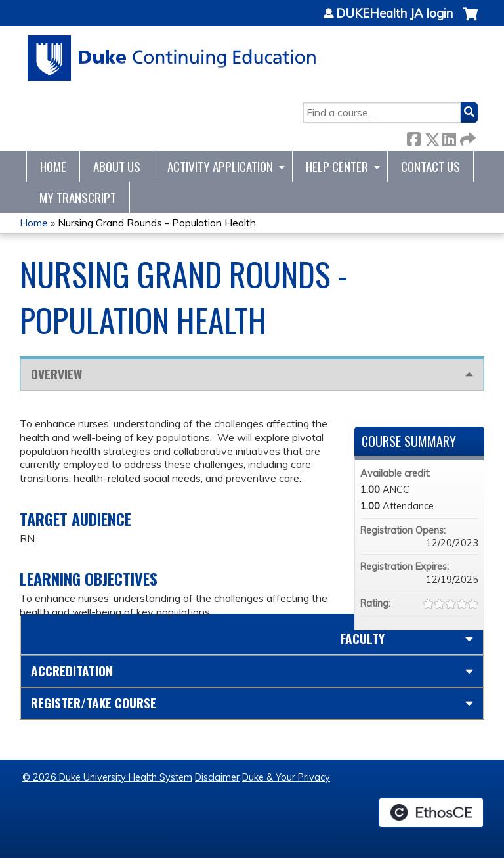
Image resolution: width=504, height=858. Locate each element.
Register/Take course (94, 703)
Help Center (337, 166)
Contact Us (430, 166)
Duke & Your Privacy (286, 777)
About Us (117, 166)
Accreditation (72, 671)
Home (53, 166)
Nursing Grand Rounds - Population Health (157, 223)
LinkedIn (449, 137)
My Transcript (78, 197)
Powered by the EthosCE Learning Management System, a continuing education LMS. (431, 813)
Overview (56, 374)
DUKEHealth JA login (394, 14)
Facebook (413, 137)
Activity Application (220, 166)
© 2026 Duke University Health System (107, 777)
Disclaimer (217, 777)
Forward (467, 137)
